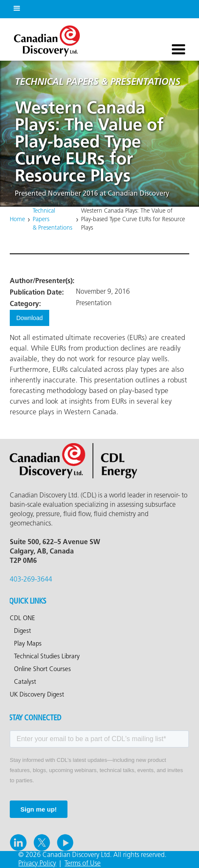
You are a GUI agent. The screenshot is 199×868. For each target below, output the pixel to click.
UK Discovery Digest (37, 695)
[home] (45, 39)
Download (29, 318)
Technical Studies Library (47, 657)
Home (17, 219)
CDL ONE (22, 618)
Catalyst (25, 682)
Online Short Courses (42, 669)
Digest (22, 631)
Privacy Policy (37, 864)
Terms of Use (83, 864)
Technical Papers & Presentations (52, 219)
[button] (15, 7)
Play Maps (28, 644)
